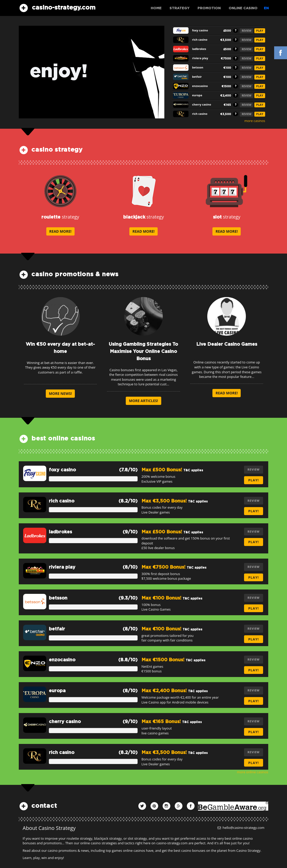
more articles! (143, 401)
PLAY (260, 31)
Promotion (209, 8)
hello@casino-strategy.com (241, 828)
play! (253, 480)
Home (156, 8)
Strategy (180, 8)
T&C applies (193, 470)
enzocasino (62, 660)
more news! (60, 393)
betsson (58, 598)
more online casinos (253, 772)
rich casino (62, 501)
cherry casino (65, 722)
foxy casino (62, 470)
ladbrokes (60, 532)
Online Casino (243, 8)
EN (266, 8)
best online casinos (63, 439)
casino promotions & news (75, 274)
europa (57, 691)
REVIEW (246, 31)
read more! (60, 231)
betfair (57, 629)
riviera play (62, 567)
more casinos (255, 121)
